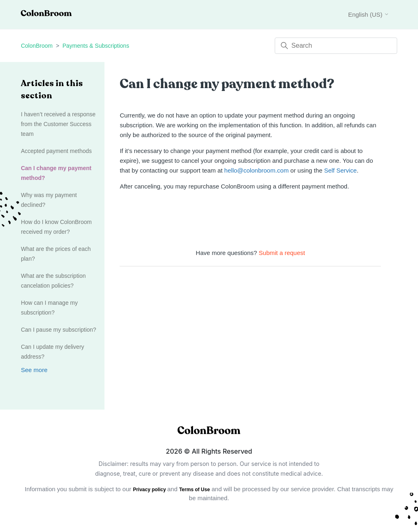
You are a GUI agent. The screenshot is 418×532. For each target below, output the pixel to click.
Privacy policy (150, 490)
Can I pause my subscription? (58, 330)
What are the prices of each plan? (56, 254)
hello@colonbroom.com (256, 170)
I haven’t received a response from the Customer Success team (58, 124)
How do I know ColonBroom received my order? (56, 227)
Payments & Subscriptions (96, 46)
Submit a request (282, 253)
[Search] (336, 46)
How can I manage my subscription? (49, 308)
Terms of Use (195, 490)
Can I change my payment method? (56, 173)
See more (34, 370)
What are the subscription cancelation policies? (53, 281)
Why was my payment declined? (49, 200)
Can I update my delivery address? (52, 352)
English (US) (369, 14)
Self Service (340, 170)
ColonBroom (37, 46)
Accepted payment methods (56, 151)
